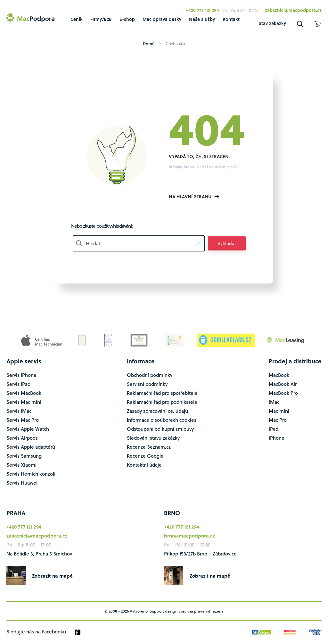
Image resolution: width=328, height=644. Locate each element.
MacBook (279, 375)
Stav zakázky (272, 23)
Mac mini (279, 411)
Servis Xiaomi (21, 465)
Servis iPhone (21, 375)
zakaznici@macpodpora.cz (293, 10)
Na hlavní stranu (194, 196)
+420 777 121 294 (202, 10)
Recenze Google (145, 456)
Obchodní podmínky (150, 375)
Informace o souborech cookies (162, 420)
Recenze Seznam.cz (149, 447)
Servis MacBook (24, 393)
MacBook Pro (283, 393)
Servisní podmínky (147, 384)
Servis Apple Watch (28, 429)
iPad (274, 429)
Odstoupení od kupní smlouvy (160, 429)
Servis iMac (19, 411)
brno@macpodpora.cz (189, 536)
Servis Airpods (22, 438)
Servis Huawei (22, 483)
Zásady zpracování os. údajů (157, 411)
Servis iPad (18, 384)
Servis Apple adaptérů (31, 447)
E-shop (127, 19)
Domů (151, 43)
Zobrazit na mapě (52, 576)
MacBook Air (283, 384)
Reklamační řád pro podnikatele (162, 402)
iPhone (277, 438)
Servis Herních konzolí (31, 474)
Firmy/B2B (101, 19)
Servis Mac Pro (23, 420)
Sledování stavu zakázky (153, 438)
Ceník (77, 19)
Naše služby (202, 19)
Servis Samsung (24, 456)
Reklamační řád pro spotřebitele (162, 393)
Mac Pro (278, 420)
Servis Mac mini (24, 402)
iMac (274, 402)
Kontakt (231, 19)
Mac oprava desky (162, 19)
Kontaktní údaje (144, 465)
